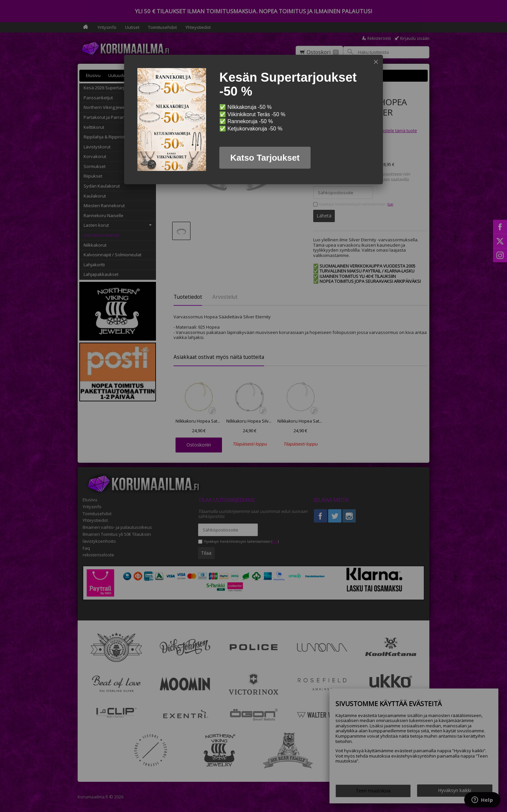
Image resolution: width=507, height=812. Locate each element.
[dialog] (254, 120)
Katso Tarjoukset (265, 158)
